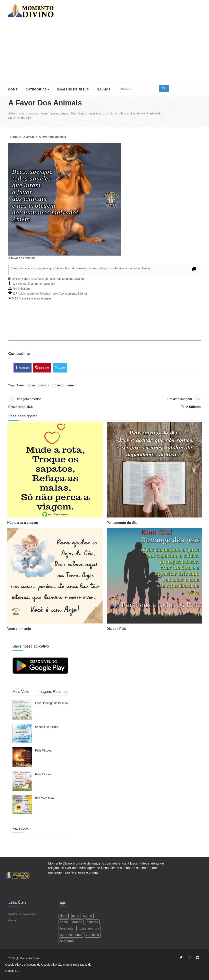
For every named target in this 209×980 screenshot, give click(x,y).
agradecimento (71, 935)
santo (64, 922)
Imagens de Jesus (73, 89)
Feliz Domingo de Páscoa (51, 704)
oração (77, 922)
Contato (13, 921)
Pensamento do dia (122, 523)
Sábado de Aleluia (47, 727)
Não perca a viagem (23, 523)
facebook (23, 368)
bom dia (92, 922)
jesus (75, 916)
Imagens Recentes (53, 692)
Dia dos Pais (116, 629)
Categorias (38, 89)
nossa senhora (89, 929)
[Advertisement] (104, 52)
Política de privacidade (23, 914)
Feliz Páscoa (43, 751)
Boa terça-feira (44, 798)
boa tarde (67, 941)
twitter (60, 368)
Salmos (104, 89)
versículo (93, 935)
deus (64, 916)
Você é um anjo (19, 629)
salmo (88, 916)
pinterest (42, 368)
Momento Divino (73, 279)
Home (13, 89)
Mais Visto (21, 692)
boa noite (67, 929)
